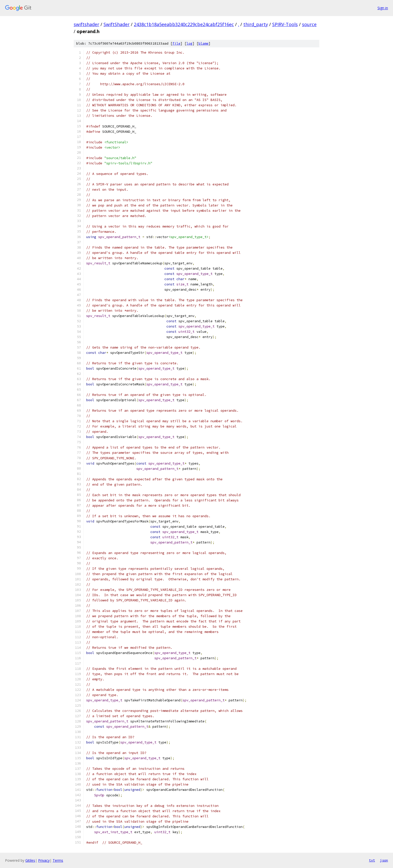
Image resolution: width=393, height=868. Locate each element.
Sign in (383, 8)
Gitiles (30, 860)
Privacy (44, 860)
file (176, 43)
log (189, 43)
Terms (58, 860)
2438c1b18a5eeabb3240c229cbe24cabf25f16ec (184, 24)
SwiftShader (117, 24)
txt (372, 860)
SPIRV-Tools (285, 24)
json (384, 860)
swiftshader (86, 24)
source (309, 24)
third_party (256, 24)
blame (204, 43)
